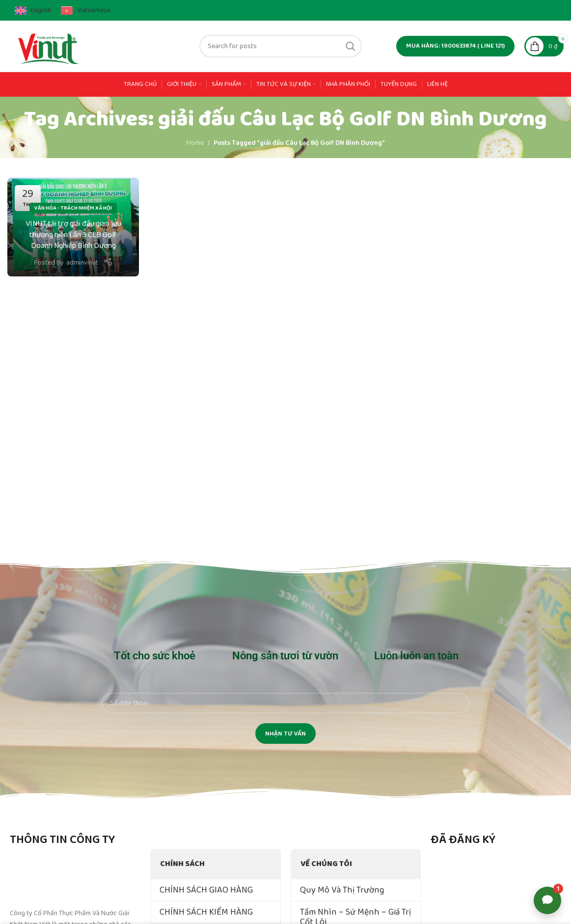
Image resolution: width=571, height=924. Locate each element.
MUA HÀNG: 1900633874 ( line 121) (455, 46)
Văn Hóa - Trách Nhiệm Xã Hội (73, 208)
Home (195, 143)
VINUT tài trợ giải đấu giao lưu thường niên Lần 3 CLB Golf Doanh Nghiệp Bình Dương (73, 235)
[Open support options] (547, 900)
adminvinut (82, 263)
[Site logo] (49, 46)
